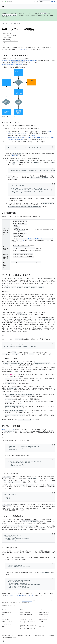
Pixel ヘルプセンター (43, 615)
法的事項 (21, 635)
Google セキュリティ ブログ (27, 619)
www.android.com (43, 619)
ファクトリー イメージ (7, 622)
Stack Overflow (42, 624)
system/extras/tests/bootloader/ (12, 64)
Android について (6, 635)
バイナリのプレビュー (7, 619)
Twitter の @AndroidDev (26, 615)
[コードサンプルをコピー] (54, 146)
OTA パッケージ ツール (8, 429)
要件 (3, 615)
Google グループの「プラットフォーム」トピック (28, 622)
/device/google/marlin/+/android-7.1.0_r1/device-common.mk (35, 239)
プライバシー (35, 635)
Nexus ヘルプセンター (44, 617)
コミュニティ (15, 635)
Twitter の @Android (25, 612)
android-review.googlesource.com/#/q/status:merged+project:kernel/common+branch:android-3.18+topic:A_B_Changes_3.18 (31, 138)
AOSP (3, 24)
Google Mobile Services (44, 622)
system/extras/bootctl (18, 62)
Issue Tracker (42, 626)
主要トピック (17, 24)
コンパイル (21, 240)
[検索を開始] (34, 2)
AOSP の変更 (50, 15)
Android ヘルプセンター (44, 612)
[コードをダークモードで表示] (52, 146)
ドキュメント (5, 6)
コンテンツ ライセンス (27, 601)
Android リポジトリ (6, 612)
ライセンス (27, 635)
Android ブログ (24, 617)
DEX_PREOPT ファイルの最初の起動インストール (20, 595)
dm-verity (14, 155)
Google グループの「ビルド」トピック (28, 626)
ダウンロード (5, 617)
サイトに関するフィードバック (47, 635)
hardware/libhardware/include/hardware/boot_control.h (19, 61)
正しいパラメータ (22, 49)
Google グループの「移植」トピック (28, 629)
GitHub (3, 626)
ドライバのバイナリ (6, 624)
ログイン (53, 2)
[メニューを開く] (2, 2)
